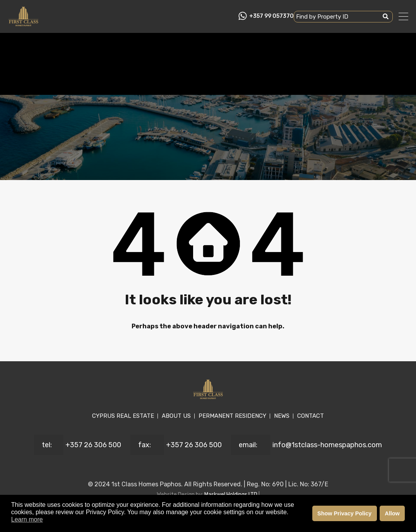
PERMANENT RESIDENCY (232, 416)
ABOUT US (176, 416)
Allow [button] (392, 513)
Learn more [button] (27, 519)
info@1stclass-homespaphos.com (327, 445)
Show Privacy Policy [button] (344, 513)
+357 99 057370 (271, 16)
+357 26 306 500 (93, 445)
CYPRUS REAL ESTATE (123, 416)
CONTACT (311, 416)
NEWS (282, 416)
